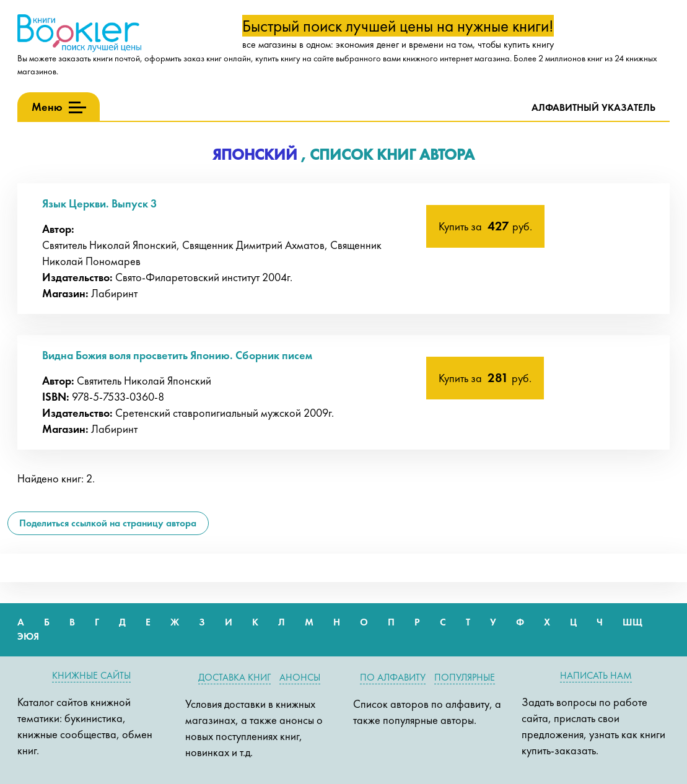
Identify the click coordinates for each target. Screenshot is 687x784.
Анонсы (300, 677)
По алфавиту (393, 677)
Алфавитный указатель (593, 107)
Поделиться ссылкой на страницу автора (108, 523)
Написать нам (596, 675)
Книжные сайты (91, 675)
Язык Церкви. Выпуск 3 (99, 203)
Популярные (465, 677)
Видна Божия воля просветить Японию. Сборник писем (177, 355)
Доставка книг (234, 677)
